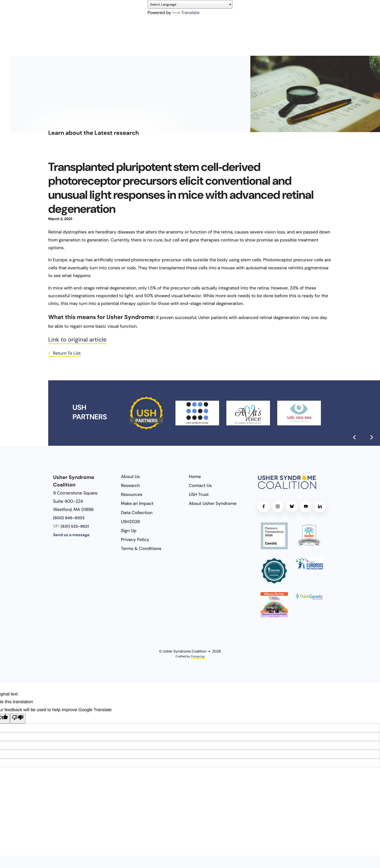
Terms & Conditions (141, 549)
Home (195, 477)
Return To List (66, 353)
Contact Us (200, 486)
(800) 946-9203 (69, 518)
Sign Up (129, 531)
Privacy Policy (135, 540)
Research (130, 486)
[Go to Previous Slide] (355, 437)
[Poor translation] (18, 718)
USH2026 (131, 522)
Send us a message (71, 535)
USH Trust (199, 494)
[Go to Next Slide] (372, 437)
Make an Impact (137, 503)
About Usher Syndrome (213, 503)
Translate (186, 13)
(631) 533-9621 (75, 527)
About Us (130, 477)
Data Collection (137, 513)
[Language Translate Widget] (190, 4)
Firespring (198, 656)
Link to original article (77, 340)
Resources (132, 494)
